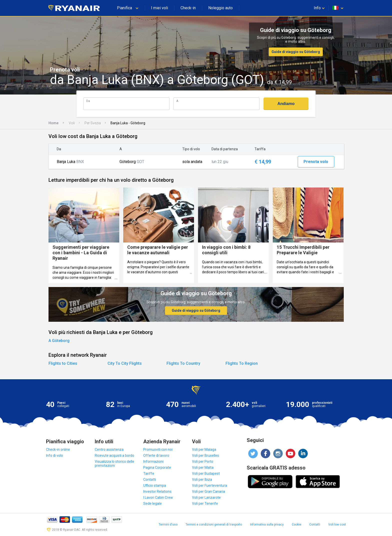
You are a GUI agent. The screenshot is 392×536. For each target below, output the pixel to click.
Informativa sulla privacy (267, 524)
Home (53, 123)
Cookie (296, 524)
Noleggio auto (220, 8)
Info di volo (54, 455)
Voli (72, 123)
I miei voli (159, 8)
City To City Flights (125, 363)
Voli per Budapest (206, 473)
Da (88, 101)
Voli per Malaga (204, 449)
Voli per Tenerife (205, 503)
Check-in (188, 8)
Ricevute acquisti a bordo (114, 455)
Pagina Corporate (157, 467)
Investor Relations (157, 491)
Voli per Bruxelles (205, 455)
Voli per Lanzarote (206, 497)
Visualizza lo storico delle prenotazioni (114, 463)
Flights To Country (183, 363)
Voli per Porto (203, 461)
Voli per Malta (203, 467)
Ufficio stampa (155, 485)
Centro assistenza (109, 449)
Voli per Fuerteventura (209, 485)
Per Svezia (93, 123)
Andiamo (286, 104)
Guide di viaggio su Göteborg (296, 52)
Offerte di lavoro (156, 455)
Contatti (150, 479)
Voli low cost (337, 524)
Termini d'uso (168, 524)
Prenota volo (316, 162)
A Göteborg (59, 341)
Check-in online (58, 449)
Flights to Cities (63, 363)
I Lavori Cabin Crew (158, 497)
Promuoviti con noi (158, 449)
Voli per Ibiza (202, 479)
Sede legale (152, 503)
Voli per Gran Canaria (208, 491)
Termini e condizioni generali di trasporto (214, 524)
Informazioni (153, 461)
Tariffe (149, 473)
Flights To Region (242, 363)
